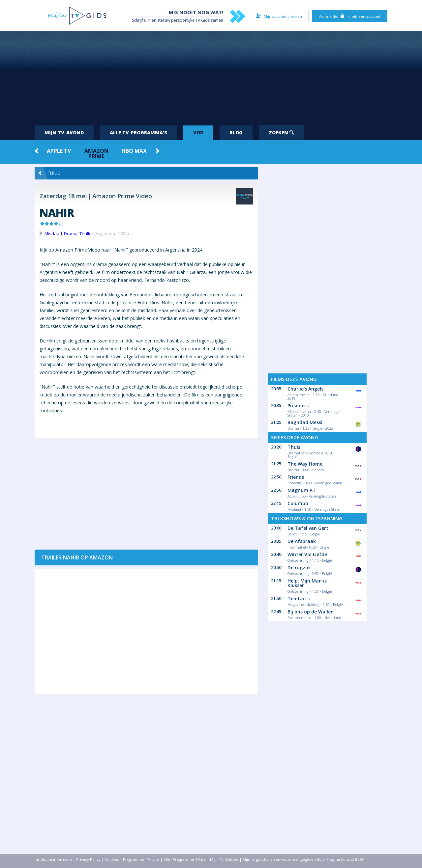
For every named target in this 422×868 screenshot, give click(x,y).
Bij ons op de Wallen (311, 612)
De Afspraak (302, 541)
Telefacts (299, 598)
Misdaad (53, 233)
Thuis (294, 447)
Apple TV (59, 151)
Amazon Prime (96, 153)
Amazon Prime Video (122, 196)
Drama (71, 233)
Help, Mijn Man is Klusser (307, 583)
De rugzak (299, 568)
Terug (49, 173)
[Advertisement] (211, 76)
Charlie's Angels (305, 389)
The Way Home (305, 464)
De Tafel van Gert (308, 528)
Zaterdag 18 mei (63, 196)
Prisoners (298, 406)
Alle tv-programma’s (138, 133)
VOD (198, 133)
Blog (236, 133)
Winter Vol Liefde (307, 554)
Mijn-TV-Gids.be (224, 859)
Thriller (86, 233)
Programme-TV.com (141, 859)
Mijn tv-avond (64, 133)
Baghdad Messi (305, 422)
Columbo (298, 503)
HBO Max (134, 151)
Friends (296, 477)
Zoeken (281, 133)
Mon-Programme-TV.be (185, 859)
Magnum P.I (301, 490)
